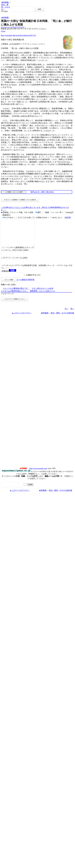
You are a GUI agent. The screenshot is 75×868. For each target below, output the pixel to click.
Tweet (3, 31)
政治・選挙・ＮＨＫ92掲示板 (62, 318)
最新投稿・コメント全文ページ (43, 296)
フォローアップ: (7, 299)
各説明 (68, 217)
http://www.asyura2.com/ (38, 474)
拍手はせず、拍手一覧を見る (42, 192)
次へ (66, 314)
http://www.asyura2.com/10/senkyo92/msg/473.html (13, 27)
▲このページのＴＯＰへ (22, 318)
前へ (72, 314)
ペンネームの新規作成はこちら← (14, 296)
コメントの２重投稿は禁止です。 (16, 294)
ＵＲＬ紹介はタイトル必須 (43, 294)
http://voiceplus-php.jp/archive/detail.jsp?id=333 (18, 35)
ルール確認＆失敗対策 (26, 285)
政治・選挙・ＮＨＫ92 (6, 7)
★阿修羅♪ (5, 2)
